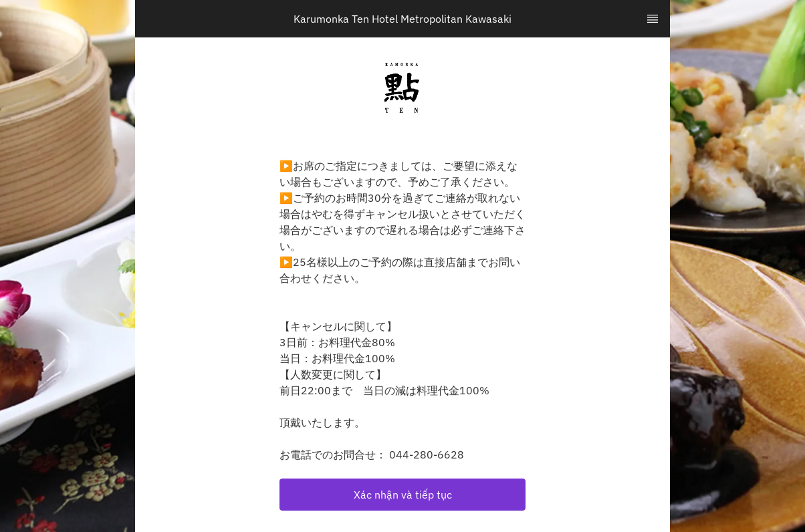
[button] (402, 495)
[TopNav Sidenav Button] (653, 19)
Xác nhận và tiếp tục (403, 495)
